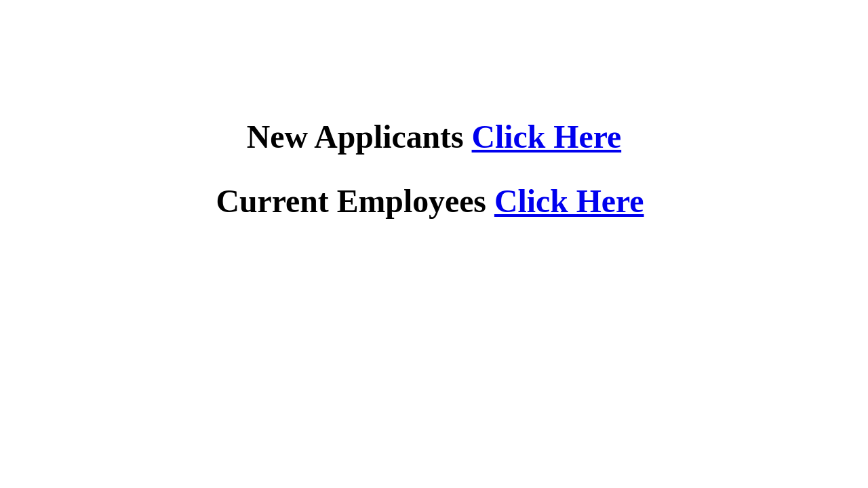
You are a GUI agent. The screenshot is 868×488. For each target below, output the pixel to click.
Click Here (547, 137)
